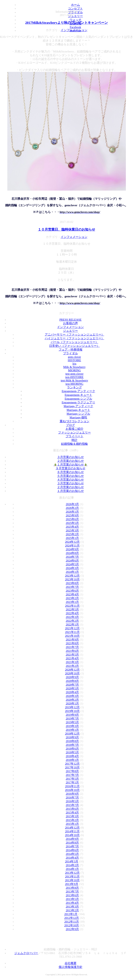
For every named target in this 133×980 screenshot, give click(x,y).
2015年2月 (72, 820)
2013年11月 (72, 876)
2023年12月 (72, 576)
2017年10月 (72, 767)
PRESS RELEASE (71, 320)
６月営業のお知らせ (70, 472)
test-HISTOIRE (74, 377)
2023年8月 (72, 583)
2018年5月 (72, 752)
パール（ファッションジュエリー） (75, 342)
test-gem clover (74, 374)
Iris (75, 364)
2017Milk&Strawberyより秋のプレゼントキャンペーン (66, 23)
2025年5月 (72, 523)
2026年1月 (72, 512)
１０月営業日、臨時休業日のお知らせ (66, 230)
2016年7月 (72, 797)
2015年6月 (72, 809)
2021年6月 (72, 651)
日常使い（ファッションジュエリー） (74, 346)
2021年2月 (72, 666)
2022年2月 (72, 621)
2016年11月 (72, 786)
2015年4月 (72, 813)
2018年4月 (72, 756)
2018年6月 (72, 749)
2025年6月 (72, 519)
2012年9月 (72, 929)
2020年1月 (72, 703)
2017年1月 (72, 782)
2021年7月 (72, 647)
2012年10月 (72, 925)
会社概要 (71, 963)
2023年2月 (72, 598)
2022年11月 (72, 606)
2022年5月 (72, 609)
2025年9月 (72, 515)
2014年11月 (72, 831)
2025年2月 (72, 534)
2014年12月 (72, 828)
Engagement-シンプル (78, 399)
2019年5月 (72, 722)
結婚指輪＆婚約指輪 (74, 444)
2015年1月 (72, 824)
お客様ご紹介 (75, 429)
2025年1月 (72, 538)
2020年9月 (72, 677)
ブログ (70, 425)
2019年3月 (72, 726)
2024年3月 (72, 568)
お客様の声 (70, 323)
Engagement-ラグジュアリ (78, 402)
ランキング (74, 387)
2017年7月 (72, 775)
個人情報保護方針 (71, 967)
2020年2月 (72, 700)
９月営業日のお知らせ (71, 468)
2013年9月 (72, 884)
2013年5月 (72, 899)
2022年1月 (72, 625)
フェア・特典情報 (71, 350)
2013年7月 (72, 892)
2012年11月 (72, 922)
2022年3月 (72, 617)
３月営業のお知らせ (70, 457)
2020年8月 (72, 681)
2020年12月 (72, 670)
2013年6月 (72, 895)
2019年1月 (72, 730)
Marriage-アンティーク (78, 406)
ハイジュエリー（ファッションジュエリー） (75, 338)
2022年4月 (72, 613)
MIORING (74, 370)
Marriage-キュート (78, 410)
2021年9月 (72, 640)
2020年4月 (72, 692)
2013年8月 (72, 888)
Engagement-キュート (78, 395)
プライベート (75, 436)
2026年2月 (72, 508)
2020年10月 (72, 673)
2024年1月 (72, 572)
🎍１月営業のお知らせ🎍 (70, 465)
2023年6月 (72, 591)
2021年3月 (72, 662)
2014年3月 (72, 861)
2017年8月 (72, 771)
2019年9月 (72, 715)
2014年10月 (72, 835)
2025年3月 (72, 530)
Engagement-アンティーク (78, 391)
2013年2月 (72, 910)
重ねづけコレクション (75, 421)
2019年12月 (72, 707)
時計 (75, 440)
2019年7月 (72, 719)
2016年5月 (72, 801)
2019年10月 (72, 711)
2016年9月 (72, 794)
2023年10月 (72, 579)
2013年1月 (71, 914)
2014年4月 (72, 858)
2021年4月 (72, 658)
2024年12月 (72, 542)
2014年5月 (72, 854)
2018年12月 (72, 734)
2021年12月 (72, 628)
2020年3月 (72, 696)
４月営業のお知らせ (70, 480)
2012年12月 (72, 918)
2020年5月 (72, 688)
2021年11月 (72, 632)
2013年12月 (72, 873)
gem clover (75, 357)
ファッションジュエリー (74, 432)
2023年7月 (72, 587)
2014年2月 (72, 865)
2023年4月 (72, 594)
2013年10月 (72, 880)
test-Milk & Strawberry (74, 380)
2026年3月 (72, 504)
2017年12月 (72, 764)
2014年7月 (72, 846)
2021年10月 (72, 636)
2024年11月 (72, 546)
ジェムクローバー (26, 953)
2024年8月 (72, 553)
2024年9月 (72, 549)
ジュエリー (70, 331)
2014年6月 (72, 850)
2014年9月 (72, 839)
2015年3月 (72, 816)
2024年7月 (72, 557)
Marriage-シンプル (78, 414)
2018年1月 (72, 760)
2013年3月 (72, 907)
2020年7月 (72, 685)
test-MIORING (75, 384)
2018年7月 (72, 745)
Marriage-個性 (78, 417)
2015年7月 (72, 805)
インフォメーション (74, 30)
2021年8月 (72, 643)
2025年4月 (72, 527)
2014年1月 (72, 869)
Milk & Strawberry (74, 367)
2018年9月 (72, 737)
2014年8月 (72, 843)
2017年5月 (72, 779)
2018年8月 (72, 741)
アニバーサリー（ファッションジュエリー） (75, 335)
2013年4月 (72, 903)
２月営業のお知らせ (70, 461)
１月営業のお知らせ (70, 491)
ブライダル (70, 353)
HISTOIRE (74, 360)
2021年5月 (72, 655)
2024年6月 (72, 561)
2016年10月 (72, 790)
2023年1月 (72, 602)
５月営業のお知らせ (70, 476)
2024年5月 (72, 564)
